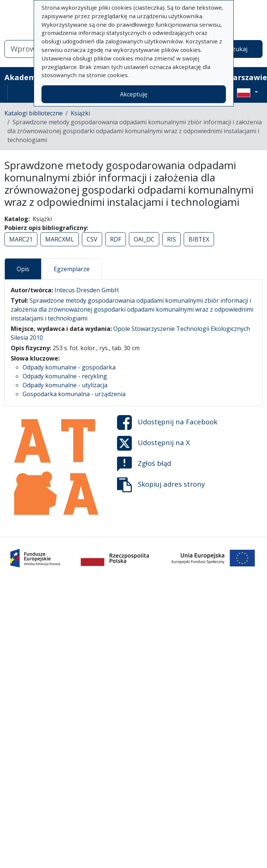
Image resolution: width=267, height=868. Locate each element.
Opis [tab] (23, 269)
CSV (92, 239)
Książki (80, 113)
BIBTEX (199, 239)
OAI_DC (144, 239)
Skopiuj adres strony (161, 485)
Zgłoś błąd (144, 464)
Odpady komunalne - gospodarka (69, 367)
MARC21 (21, 239)
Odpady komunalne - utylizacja (65, 385)
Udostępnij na (167, 423)
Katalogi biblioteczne (34, 113)
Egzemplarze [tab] (72, 269)
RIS (171, 239)
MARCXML (60, 239)
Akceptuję (134, 94)
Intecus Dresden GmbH (87, 290)
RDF (116, 239)
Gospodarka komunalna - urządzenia (74, 394)
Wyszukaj (234, 49)
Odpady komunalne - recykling (65, 376)
